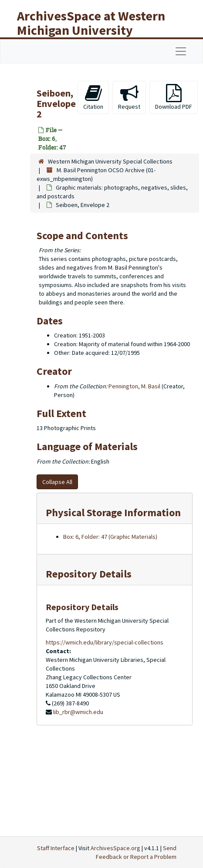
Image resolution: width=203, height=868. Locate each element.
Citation (93, 97)
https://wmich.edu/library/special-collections (105, 642)
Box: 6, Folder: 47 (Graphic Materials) (110, 537)
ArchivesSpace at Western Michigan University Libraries (91, 30)
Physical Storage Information (113, 512)
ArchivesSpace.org (115, 848)
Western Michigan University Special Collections (110, 161)
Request (129, 97)
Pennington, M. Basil (134, 386)
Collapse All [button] (57, 482)
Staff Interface (56, 848)
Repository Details (89, 574)
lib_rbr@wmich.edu (78, 712)
